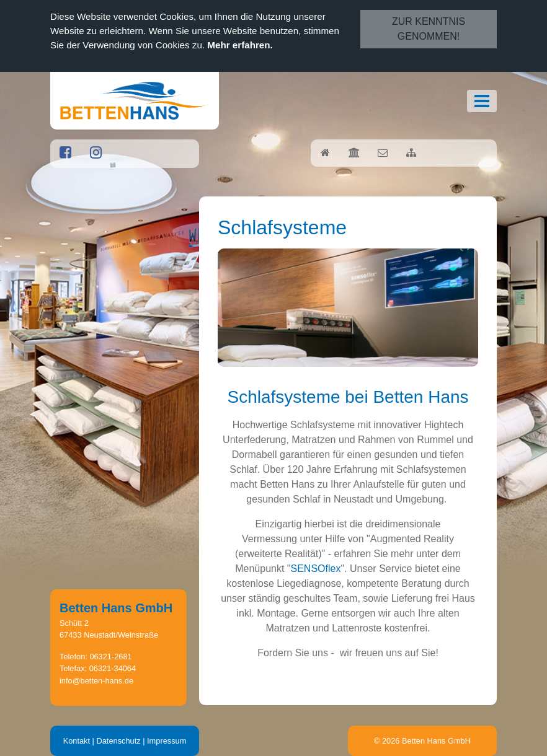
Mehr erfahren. (240, 45)
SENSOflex (316, 569)
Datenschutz (118, 741)
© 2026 (422, 741)
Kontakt (77, 741)
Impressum (167, 741)
